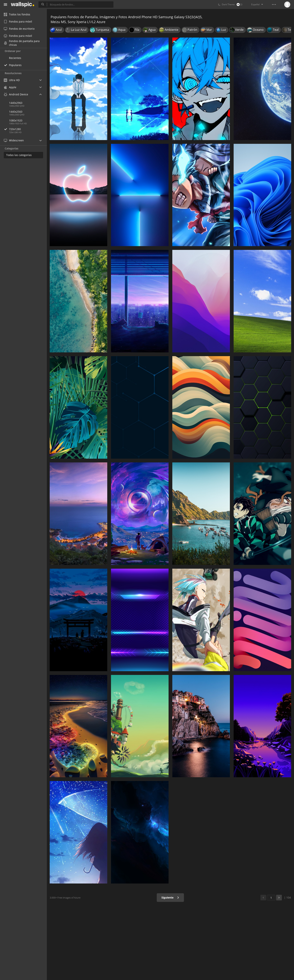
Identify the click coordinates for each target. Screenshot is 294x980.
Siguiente (170, 897)
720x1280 (28, 129)
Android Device (16, 94)
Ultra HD (12, 80)
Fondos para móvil (18, 21)
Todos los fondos (17, 14)
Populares (15, 65)
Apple (10, 87)
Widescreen (14, 140)
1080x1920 (16, 120)
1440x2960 (16, 103)
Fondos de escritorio (19, 29)
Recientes (15, 58)
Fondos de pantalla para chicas (22, 43)
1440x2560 (16, 112)
